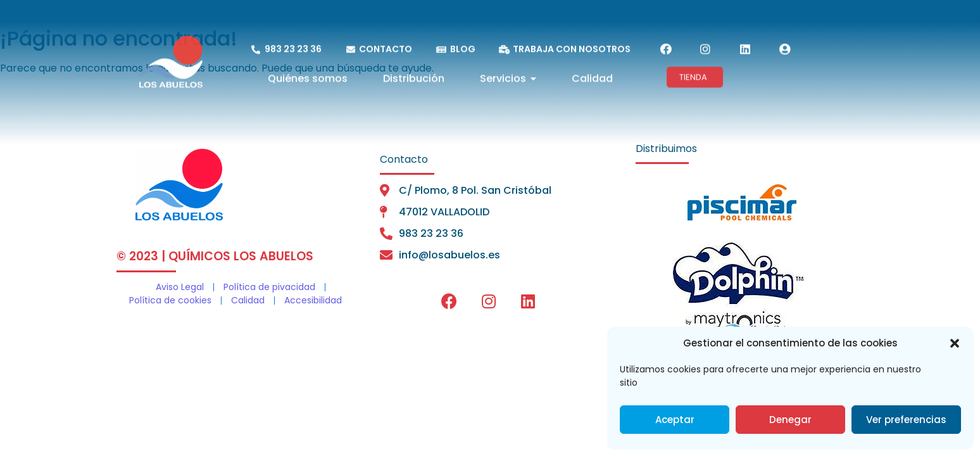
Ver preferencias (906, 420)
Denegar (790, 420)
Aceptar (675, 420)
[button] (955, 343)
